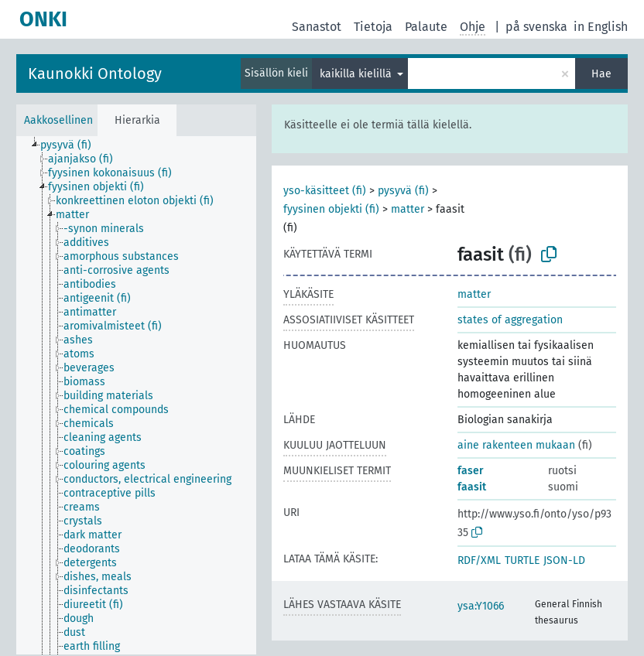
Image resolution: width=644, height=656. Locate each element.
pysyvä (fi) (403, 191)
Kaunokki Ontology (95, 73)
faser (471, 471)
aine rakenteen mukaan (516, 445)
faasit (472, 487)
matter (408, 209)
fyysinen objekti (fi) (331, 209)
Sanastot (317, 27)
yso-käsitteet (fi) (325, 191)
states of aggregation (510, 320)
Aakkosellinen (58, 120)
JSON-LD (564, 560)
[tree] (136, 395)
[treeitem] (72, 145)
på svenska (536, 27)
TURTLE (522, 560)
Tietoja (373, 27)
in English (601, 27)
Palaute (426, 27)
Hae (601, 74)
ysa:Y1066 (481, 606)
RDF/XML (479, 560)
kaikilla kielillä (357, 74)
